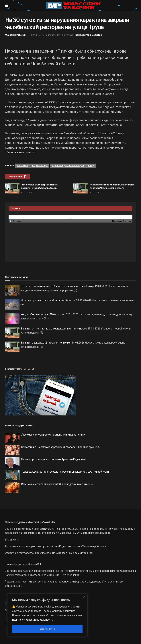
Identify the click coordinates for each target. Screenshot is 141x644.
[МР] (40, 395)
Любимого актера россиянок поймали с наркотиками (53, 435)
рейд (91, 166)
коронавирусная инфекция (68, 166)
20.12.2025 (96, 192)
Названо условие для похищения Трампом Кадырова (53, 459)
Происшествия (82, 35)
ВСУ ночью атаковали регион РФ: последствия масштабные (58, 484)
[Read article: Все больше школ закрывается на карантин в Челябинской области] (12, 188)
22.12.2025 (27, 192)
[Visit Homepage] (73, 5)
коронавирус (40, 166)
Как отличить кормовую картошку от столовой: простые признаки (61, 447)
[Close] (84, 597)
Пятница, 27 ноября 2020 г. (46, 35)
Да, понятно (47, 629)
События (97, 35)
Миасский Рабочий (15, 35)
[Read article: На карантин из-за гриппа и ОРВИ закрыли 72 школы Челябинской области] (81, 188)
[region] (47, 615)
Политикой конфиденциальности (32, 620)
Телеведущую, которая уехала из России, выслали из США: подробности (65, 472)
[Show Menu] (7, 5)
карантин (23, 166)
